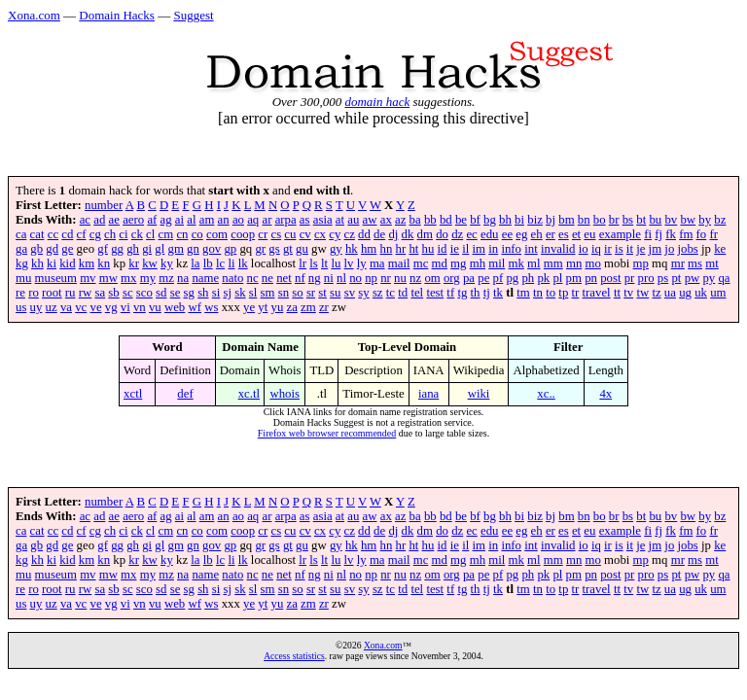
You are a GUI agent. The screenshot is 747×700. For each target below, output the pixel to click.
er (551, 234)
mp (641, 263)
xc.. (546, 394)
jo (669, 249)
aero (133, 220)
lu (336, 263)
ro (34, 293)
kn (104, 263)
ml (534, 263)
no (356, 278)
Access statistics (294, 656)
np (371, 278)
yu (278, 307)
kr (134, 263)
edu (489, 234)
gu (302, 249)
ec (471, 234)
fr (713, 234)
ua (670, 293)
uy (36, 307)
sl (253, 293)
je (640, 249)
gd (52, 249)
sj (227, 293)
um (718, 293)
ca (21, 234)
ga (21, 249)
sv (350, 293)
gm (176, 249)
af (152, 220)
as (305, 220)
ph (528, 278)
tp (563, 293)
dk (408, 234)
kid (67, 263)
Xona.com (34, 15)
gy (336, 249)
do (442, 234)
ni (329, 278)
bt (641, 220)
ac (85, 220)
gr (260, 249)
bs (628, 220)
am (207, 220)
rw (86, 293)
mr (678, 263)
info (511, 249)
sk (240, 293)
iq (596, 249)
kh (37, 263)
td (403, 293)
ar (267, 220)
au (353, 220)
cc (53, 234)
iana (428, 394)
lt (324, 263)
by (705, 220)
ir (608, 249)
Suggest (193, 15)
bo (600, 220)
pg (512, 278)
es (564, 234)
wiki (479, 394)
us (21, 307)
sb (113, 293)
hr (401, 249)
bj (551, 220)
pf (498, 278)
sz (378, 293)
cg (95, 234)
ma (377, 263)
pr (630, 278)
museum (56, 278)
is (619, 249)
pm (574, 278)
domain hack (377, 102)
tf (450, 293)
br (614, 220)
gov (212, 249)
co (197, 234)
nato (232, 278)
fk (671, 234)
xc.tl (249, 394)
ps (663, 278)
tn (538, 293)
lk (243, 263)
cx (320, 234)
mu (23, 278)
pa (469, 278)
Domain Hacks (117, 15)
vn (140, 307)
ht (413, 249)
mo (592, 263)
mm (553, 263)
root (52, 293)
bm (566, 220)
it (630, 249)
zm (308, 307)
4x (605, 394)
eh (537, 234)
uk (701, 293)
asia (323, 220)
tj (487, 293)
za (292, 307)
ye (249, 307)
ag (166, 220)
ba (415, 220)
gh (133, 249)
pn (591, 278)
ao (238, 220)
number (104, 205)
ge (67, 249)
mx (128, 278)
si (216, 293)
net (284, 278)
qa (724, 278)
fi (648, 234)
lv (349, 263)
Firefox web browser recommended (327, 433)
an (224, 220)
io (584, 249)
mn (574, 263)
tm (523, 293)
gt (288, 249)
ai (179, 220)
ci (123, 234)
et (576, 234)
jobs (688, 249)
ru (71, 293)
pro (646, 278)
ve (95, 307)
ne (267, 278)
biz (535, 220)
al (191, 220)
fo (702, 234)
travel (597, 293)
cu (290, 234)
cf (82, 234)
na (183, 278)
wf (195, 307)
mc (421, 263)
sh (203, 293)
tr (576, 293)
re (20, 293)
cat (37, 234)
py (709, 278)
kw (150, 263)
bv (671, 220)
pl (557, 278)
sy (363, 293)
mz (166, 278)
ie (455, 249)
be (461, 220)
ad (99, 220)
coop (243, 234)
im (480, 249)
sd (161, 293)
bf (475, 220)
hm (369, 249)
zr (324, 307)
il (465, 249)
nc (253, 278)
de (379, 234)
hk (352, 249)
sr (311, 293)
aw (370, 220)
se (176, 293)
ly (362, 263)
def (185, 394)
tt (617, 293)
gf (103, 249)
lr (302, 263)
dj (393, 234)
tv (628, 293)
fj (658, 234)
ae (114, 220)
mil (497, 263)
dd (364, 234)
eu (589, 234)
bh (505, 220)
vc (81, 307)
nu (400, 278)
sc (128, 293)
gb (36, 249)
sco (144, 293)
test (435, 293)
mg (458, 263)
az (400, 220)
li (231, 263)
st (322, 293)
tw (642, 293)
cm (166, 234)
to (551, 293)
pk (543, 278)
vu (155, 307)
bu (655, 220)
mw (108, 278)
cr (263, 234)
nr (386, 278)
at (340, 220)
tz (656, 293)
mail (399, 263)
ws (211, 307)
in (493, 249)
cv (305, 234)
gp (230, 249)
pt (676, 278)
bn (584, 220)
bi (519, 220)
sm (268, 293)
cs (276, 234)
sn (284, 293)
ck (137, 234)
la (195, 263)
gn (193, 249)
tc (391, 293)
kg (22, 263)
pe (483, 278)
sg (189, 293)
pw (693, 278)
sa (100, 293)
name (205, 278)
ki (52, 263)
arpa (286, 220)
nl (341, 278)
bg (490, 220)
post (610, 278)
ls (314, 263)
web (175, 307)
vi (125, 307)
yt (263, 307)
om (432, 278)
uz (52, 307)
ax (386, 220)
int (531, 249)
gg (117, 249)
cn (182, 234)
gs (274, 249)
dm (425, 234)
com (217, 234)
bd (446, 220)
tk (498, 293)
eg (521, 234)
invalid (558, 249)
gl (160, 249)
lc (220, 263)
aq (253, 220)
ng (315, 278)
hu (428, 249)
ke (720, 249)
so (297, 293)
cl (150, 234)
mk (516, 263)
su (335, 293)
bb (430, 220)
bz (720, 220)
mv (88, 278)
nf (300, 278)
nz (415, 278)
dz (457, 234)
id (443, 249)
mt (712, 263)
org (452, 278)
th (476, 293)
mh (478, 263)
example (620, 234)
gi (147, 249)
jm (656, 249)
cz (350, 234)
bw (688, 220)
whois (285, 394)
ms (695, 263)
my (148, 278)
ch (110, 234)
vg (111, 307)
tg (462, 293)
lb (208, 263)
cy (335, 234)
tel (417, 293)
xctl (133, 394)
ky (167, 263)
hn (387, 249)
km (87, 263)
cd (67, 234)
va (66, 307)
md (440, 263)
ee (507, 234)
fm (686, 234)
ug (685, 293)
